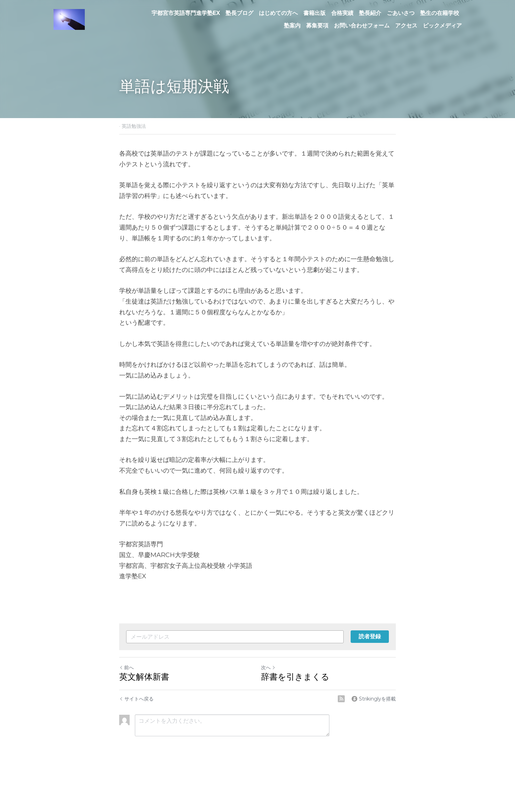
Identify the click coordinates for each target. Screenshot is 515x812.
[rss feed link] (341, 699)
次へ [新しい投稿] (268, 668)
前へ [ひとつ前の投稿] (126, 668)
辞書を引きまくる (295, 677)
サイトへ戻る (136, 699)
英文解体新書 (144, 677)
